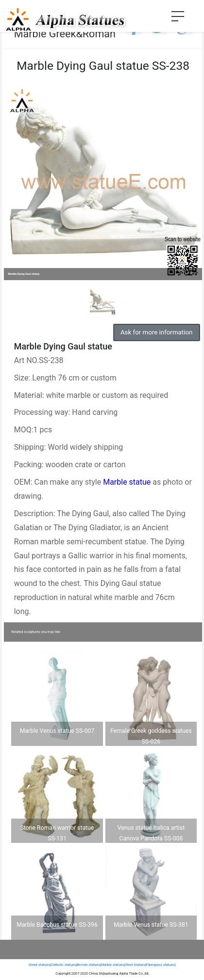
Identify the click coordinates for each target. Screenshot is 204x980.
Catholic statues (64, 965)
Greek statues (39, 965)
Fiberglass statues (161, 965)
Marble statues (113, 965)
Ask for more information (156, 332)
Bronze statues (88, 965)
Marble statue (127, 482)
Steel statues (135, 965)
